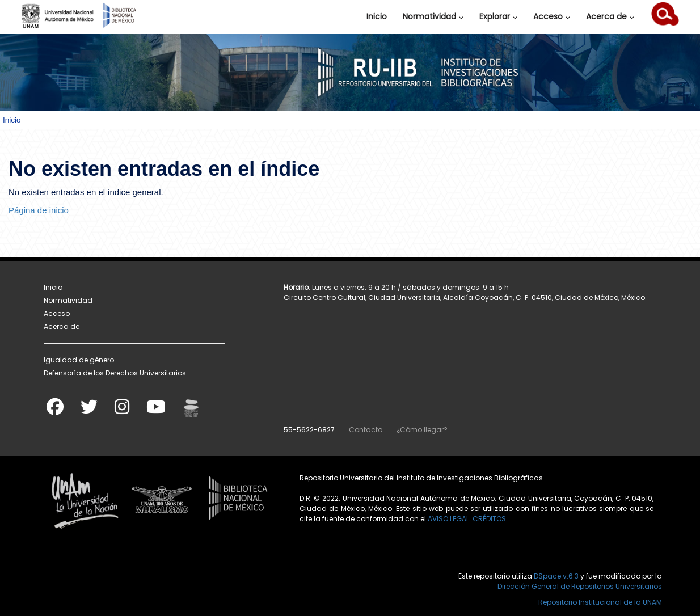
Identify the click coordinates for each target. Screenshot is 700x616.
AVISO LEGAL (448, 519)
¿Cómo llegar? (422, 430)
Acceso (552, 16)
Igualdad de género (79, 360)
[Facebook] (55, 410)
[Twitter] (89, 410)
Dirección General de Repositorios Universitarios (580, 586)
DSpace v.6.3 (556, 576)
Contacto (366, 430)
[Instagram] (122, 410)
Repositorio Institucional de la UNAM (600, 602)
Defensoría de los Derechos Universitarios (115, 373)
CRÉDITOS (489, 519)
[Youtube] (156, 410)
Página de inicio (39, 210)
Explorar (498, 16)
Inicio (377, 16)
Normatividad (433, 16)
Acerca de (610, 16)
